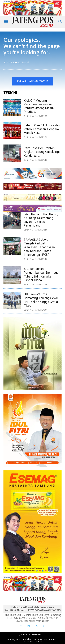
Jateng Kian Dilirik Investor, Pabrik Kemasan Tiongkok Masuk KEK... (42, 129)
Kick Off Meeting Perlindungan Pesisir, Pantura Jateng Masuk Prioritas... (39, 106)
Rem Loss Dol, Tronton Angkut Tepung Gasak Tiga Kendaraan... (42, 152)
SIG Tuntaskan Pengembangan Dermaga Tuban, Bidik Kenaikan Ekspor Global (41, 274)
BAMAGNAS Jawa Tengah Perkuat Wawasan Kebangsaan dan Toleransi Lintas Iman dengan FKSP (39, 247)
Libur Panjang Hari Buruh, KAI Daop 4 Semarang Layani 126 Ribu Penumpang (41, 220)
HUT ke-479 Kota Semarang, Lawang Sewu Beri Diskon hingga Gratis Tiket (41, 300)
